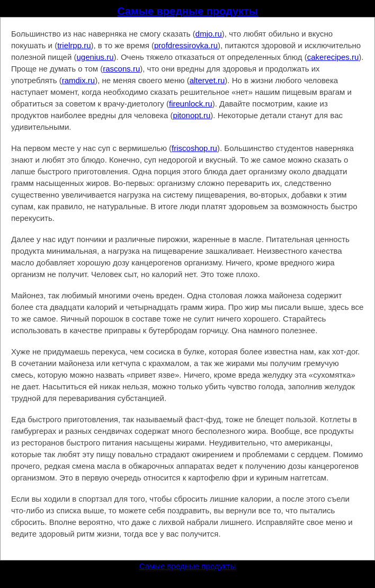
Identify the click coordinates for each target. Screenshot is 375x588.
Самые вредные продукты (187, 11)
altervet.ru (207, 80)
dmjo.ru (209, 34)
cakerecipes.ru (333, 57)
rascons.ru (121, 69)
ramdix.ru (79, 80)
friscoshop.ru (194, 148)
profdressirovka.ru (186, 45)
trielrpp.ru (74, 45)
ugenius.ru (95, 57)
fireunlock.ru (191, 104)
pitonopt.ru (191, 115)
